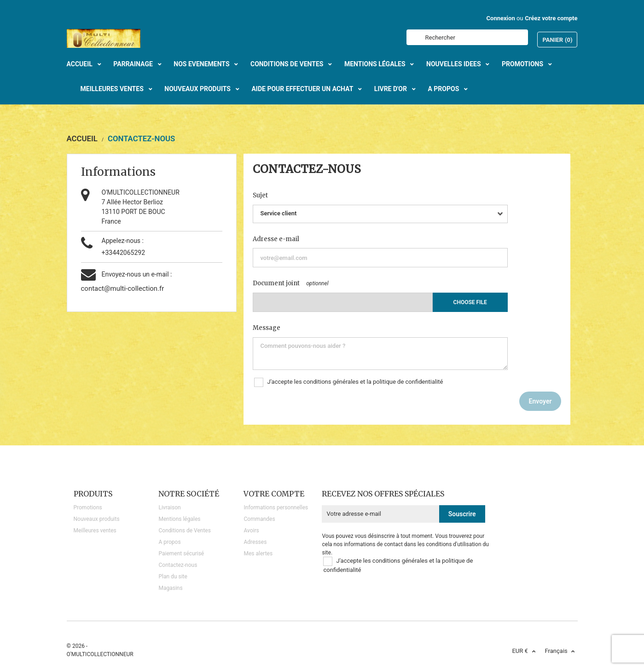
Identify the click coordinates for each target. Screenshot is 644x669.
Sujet (260, 195)
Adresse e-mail (276, 239)
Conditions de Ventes (184, 531)
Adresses (255, 542)
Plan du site (173, 577)
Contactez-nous (178, 565)
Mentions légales (179, 519)
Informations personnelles (276, 508)
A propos (169, 542)
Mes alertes (258, 554)
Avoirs (251, 531)
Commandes (259, 519)
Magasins (170, 588)
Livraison (169, 508)
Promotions (88, 508)
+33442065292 (124, 253)
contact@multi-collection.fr (123, 288)
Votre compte (274, 494)
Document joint (276, 283)
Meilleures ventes (95, 531)
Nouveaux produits (97, 519)
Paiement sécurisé (181, 554)
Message (267, 328)
